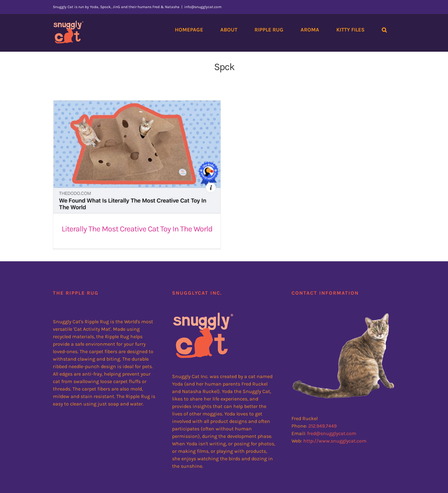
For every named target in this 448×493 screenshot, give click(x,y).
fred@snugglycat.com (332, 427)
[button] (384, 30)
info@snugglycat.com (203, 7)
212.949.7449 (322, 419)
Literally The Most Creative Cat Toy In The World (137, 229)
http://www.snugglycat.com (335, 434)
